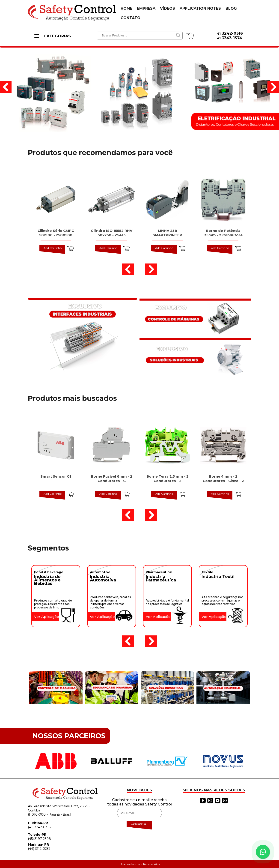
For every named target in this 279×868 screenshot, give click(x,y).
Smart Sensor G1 (56, 476)
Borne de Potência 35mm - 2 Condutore (223, 233)
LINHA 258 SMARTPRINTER (167, 233)
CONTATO (131, 18)
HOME (126, 8)
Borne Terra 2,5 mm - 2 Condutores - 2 (168, 479)
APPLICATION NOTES (200, 8)
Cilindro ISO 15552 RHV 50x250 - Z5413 (112, 233)
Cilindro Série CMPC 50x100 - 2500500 (56, 233)
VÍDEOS (168, 8)
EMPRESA (146, 8)
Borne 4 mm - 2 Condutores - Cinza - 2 (223, 479)
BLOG (231, 8)
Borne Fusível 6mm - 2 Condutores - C (112, 479)
